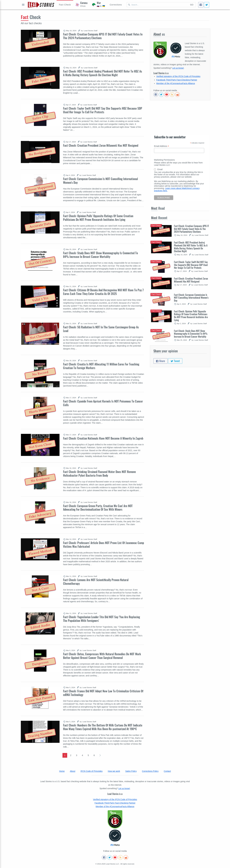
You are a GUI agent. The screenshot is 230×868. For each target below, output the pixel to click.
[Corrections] (116, 5)
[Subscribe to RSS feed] (172, 95)
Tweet (175, 361)
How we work (114, 771)
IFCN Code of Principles (92, 771)
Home (62, 771)
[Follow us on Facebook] (156, 95)
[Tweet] (207, 5)
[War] (99, 5)
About (73, 771)
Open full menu (23, 5)
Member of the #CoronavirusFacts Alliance (176, 83)
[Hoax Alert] (65, 5)
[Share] (201, 5)
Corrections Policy (150, 771)
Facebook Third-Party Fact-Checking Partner (177, 80)
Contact (167, 771)
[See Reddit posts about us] (177, 95)
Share (160, 361)
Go (192, 5)
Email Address (161, 146)
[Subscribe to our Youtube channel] (167, 95)
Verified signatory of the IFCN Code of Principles (178, 76)
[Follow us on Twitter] (161, 95)
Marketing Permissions (164, 160)
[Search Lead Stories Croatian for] (157, 5)
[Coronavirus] (81, 5)
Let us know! (178, 68)
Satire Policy (131, 771)
